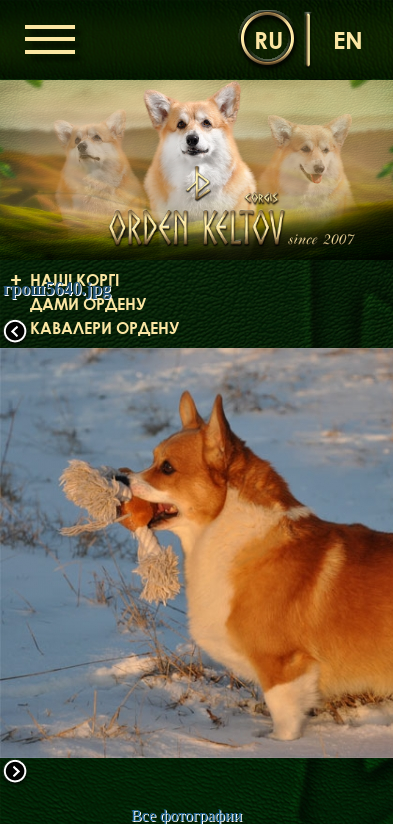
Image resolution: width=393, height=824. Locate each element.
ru (268, 39)
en (348, 39)
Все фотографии (186, 815)
